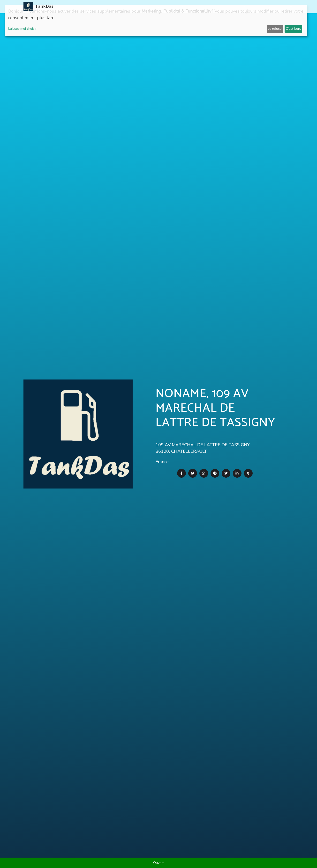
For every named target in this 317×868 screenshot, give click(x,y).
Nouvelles (156, 7)
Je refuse (275, 29)
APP (173, 7)
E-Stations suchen (253, 7)
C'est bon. (293, 29)
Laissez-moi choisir (22, 29)
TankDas (43, 7)
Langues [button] (282, 7)
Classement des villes (212, 7)
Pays (184, 7)
